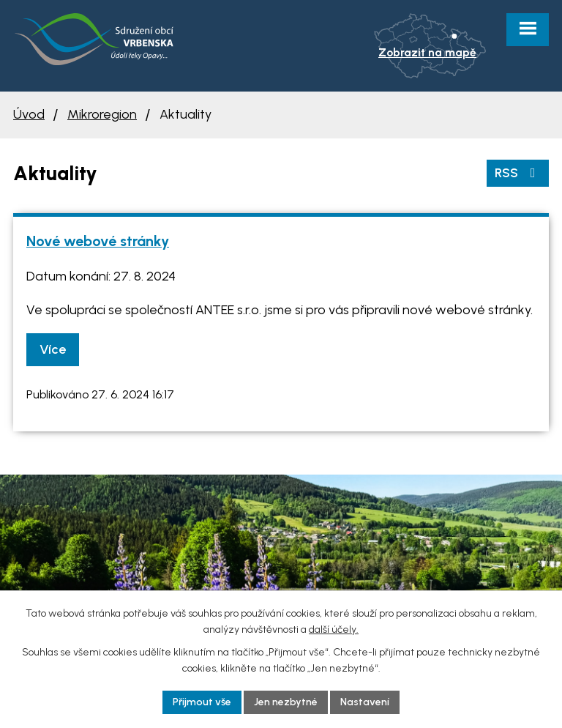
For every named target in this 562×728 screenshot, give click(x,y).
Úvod (29, 114)
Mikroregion (102, 114)
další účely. (334, 629)
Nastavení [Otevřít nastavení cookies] (365, 702)
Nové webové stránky (98, 241)
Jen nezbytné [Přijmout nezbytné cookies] (286, 702)
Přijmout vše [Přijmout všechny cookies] (202, 702)
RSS (518, 173)
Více (53, 349)
